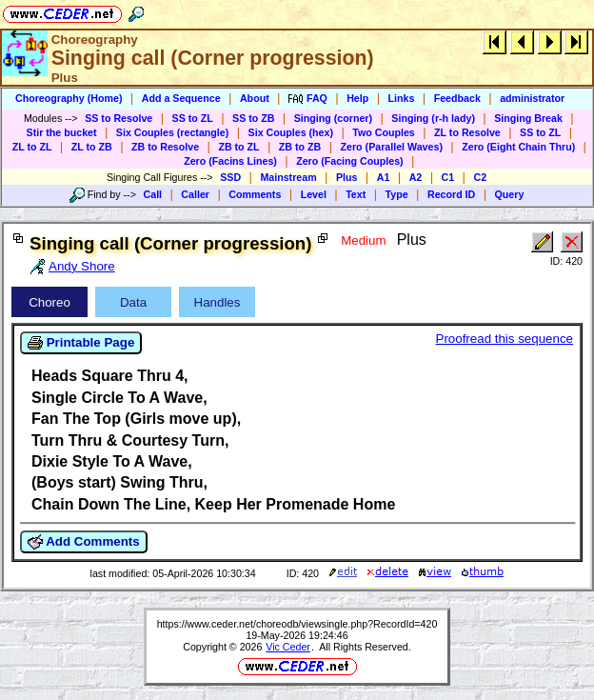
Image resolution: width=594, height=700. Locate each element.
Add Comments (84, 542)
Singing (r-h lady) (433, 118)
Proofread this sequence (505, 339)
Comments (255, 194)
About (255, 98)
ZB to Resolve (165, 147)
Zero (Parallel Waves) (392, 147)
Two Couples (384, 132)
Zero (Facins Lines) (230, 161)
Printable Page (81, 343)
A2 (416, 177)
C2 (480, 177)
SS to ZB (253, 118)
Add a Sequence (181, 98)
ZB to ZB (300, 147)
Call (153, 194)
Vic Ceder (288, 647)
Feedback (457, 98)
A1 (384, 177)
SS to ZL (193, 118)
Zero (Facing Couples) (350, 161)
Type (397, 194)
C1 (448, 177)
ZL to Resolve (467, 132)
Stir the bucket (62, 132)
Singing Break (528, 118)
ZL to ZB (92, 147)
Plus (347, 177)
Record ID (451, 194)
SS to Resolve (119, 118)
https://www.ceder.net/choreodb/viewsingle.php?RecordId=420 (297, 624)
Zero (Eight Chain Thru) (518, 147)
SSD (230, 177)
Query (510, 194)
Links (402, 98)
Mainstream (288, 177)
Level (314, 194)
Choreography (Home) (69, 98)
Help (357, 98)
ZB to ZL (238, 147)
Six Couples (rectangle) (172, 132)
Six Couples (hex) (291, 132)
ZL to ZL (32, 147)
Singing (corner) (333, 118)
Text (356, 194)
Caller (195, 194)
